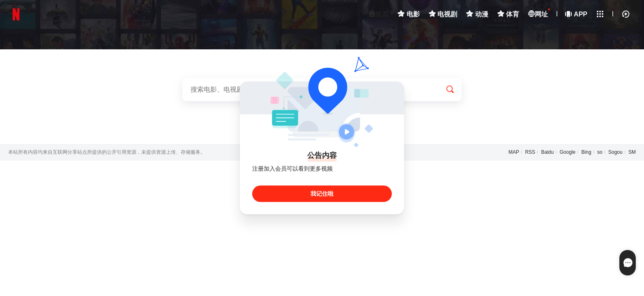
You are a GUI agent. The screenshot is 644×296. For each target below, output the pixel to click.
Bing (586, 152)
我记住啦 (322, 194)
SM (632, 152)
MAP (514, 152)
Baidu (547, 152)
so (600, 152)
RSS (530, 152)
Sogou (615, 152)
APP (577, 14)
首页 (379, 14)
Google (568, 152)
